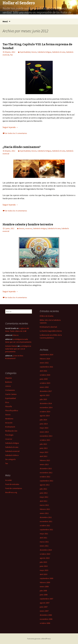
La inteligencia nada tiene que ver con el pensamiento (18, 349)
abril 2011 (43, 538)
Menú (5, 21)
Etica (7, 402)
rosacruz (29, 228)
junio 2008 (44, 595)
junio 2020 (44, 379)
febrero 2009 (45, 582)
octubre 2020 (45, 375)
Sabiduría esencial (12, 451)
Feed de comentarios (14, 488)
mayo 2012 (44, 497)
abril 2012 (43, 501)
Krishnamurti (10, 427)
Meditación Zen (11, 431)
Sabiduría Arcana (59, 52)
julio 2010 (43, 562)
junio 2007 (44, 607)
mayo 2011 (44, 534)
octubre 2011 (45, 525)
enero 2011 (44, 546)
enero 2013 (44, 464)
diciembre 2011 (46, 517)
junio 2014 (44, 424)
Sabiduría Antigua (44, 52)
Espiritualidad (25, 52)
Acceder (9, 480)
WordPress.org (11, 492)
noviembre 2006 (46, 619)
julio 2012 (43, 489)
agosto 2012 (45, 485)
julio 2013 (43, 444)
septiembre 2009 (46, 578)
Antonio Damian (11, 346)
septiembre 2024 (46, 355)
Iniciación (9, 423)
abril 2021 (43, 371)
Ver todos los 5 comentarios (16, 133)
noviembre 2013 (46, 436)
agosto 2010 (45, 558)
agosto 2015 (45, 395)
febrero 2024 (45, 359)
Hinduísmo (9, 419)
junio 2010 (44, 566)
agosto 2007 (45, 603)
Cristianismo (10, 390)
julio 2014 (43, 420)
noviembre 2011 (46, 521)
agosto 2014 (45, 416)
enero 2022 (44, 363)
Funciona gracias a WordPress (39, 639)
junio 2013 (44, 448)
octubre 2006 (45, 623)
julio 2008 (43, 591)
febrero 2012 (45, 509)
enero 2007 (44, 611)
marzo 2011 (44, 542)
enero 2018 (44, 387)
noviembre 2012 (46, 473)
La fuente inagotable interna (51, 331)
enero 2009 (44, 587)
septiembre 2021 (46, 367)
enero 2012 (44, 513)
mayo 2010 (44, 570)
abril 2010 (43, 574)
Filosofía (9, 406)
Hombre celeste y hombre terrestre (28, 224)
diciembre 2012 (46, 468)
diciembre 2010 (46, 550)
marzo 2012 (44, 505)
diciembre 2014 (46, 403)
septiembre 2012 (46, 481)
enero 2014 (44, 432)
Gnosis (34, 52)
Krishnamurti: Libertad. (49, 327)
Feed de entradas (12, 484)
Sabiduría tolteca (12, 455)
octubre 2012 (45, 477)
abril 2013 (43, 456)
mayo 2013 (44, 452)
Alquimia (8, 378)
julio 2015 (43, 399)
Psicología (9, 435)
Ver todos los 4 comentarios (16, 211)
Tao (11, 55)
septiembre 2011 (46, 530)
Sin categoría (10, 459)
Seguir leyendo (10, 127)
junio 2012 (44, 493)
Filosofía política (12, 410)
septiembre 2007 (46, 599)
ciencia (8, 386)
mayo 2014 (44, 428)
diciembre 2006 (46, 615)
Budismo (9, 382)
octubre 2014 (45, 412)
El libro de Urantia (47, 316)
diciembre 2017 (46, 391)
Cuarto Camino (11, 394)
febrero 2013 (45, 460)
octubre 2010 (45, 554)
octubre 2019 (45, 383)
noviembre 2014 (46, 407)
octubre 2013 (45, 440)
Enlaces (16, 335)
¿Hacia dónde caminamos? (22, 147)
